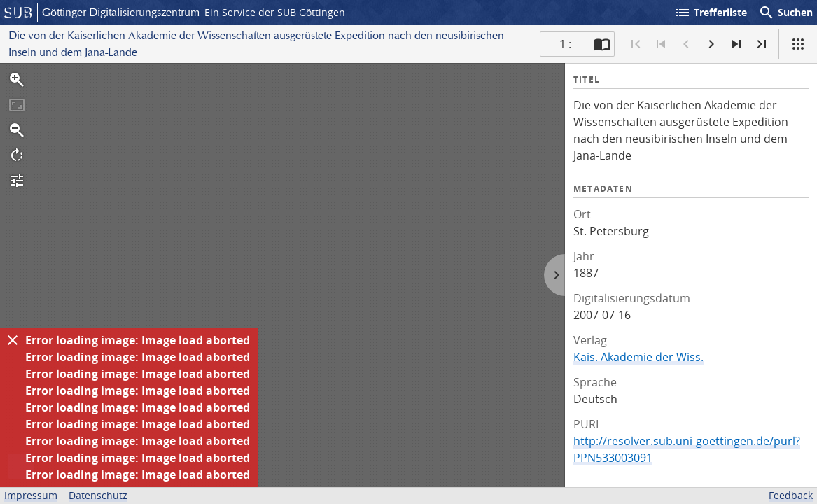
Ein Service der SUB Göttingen (275, 12)
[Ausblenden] (13, 340)
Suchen (785, 13)
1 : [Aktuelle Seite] (565, 44)
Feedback (791, 495)
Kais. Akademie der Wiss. (638, 357)
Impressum (31, 495)
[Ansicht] (798, 44)
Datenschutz (98, 495)
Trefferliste (711, 13)
